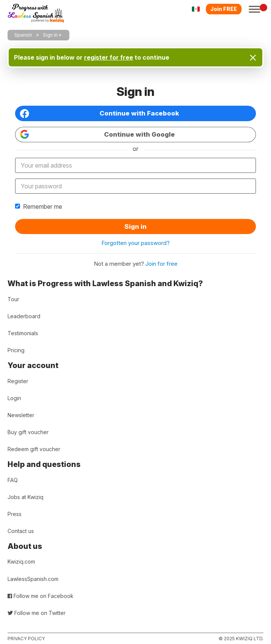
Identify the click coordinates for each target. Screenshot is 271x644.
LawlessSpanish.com (33, 579)
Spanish (23, 35)
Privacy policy (26, 639)
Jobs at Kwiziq (25, 497)
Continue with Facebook (100, 114)
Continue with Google (97, 134)
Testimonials (23, 333)
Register (18, 381)
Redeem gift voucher (34, 449)
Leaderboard (24, 316)
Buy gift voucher (28, 432)
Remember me (39, 206)
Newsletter (21, 415)
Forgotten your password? (135, 243)
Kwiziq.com (21, 562)
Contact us (21, 531)
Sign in (135, 226)
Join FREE (224, 9)
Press (15, 514)
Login (14, 398)
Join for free (162, 264)
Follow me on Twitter (37, 613)
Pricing (16, 350)
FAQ (13, 480)
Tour (13, 299)
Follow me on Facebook (41, 596)
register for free (109, 57)
